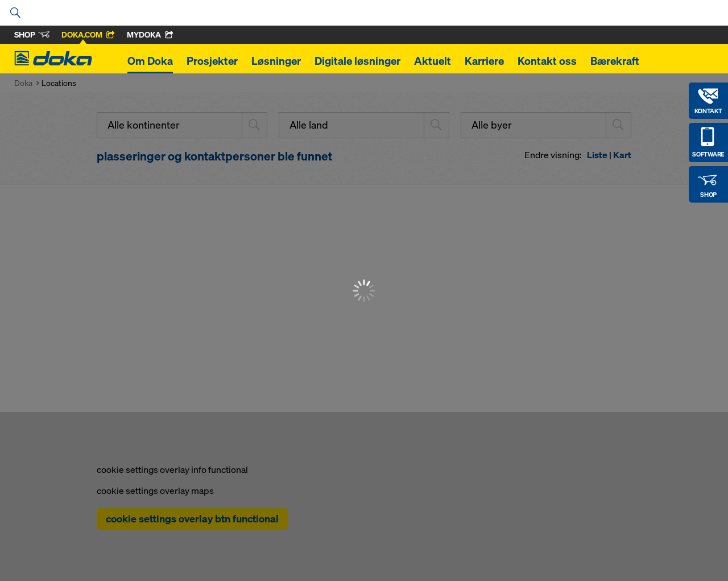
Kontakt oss (547, 61)
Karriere (484, 61)
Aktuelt (433, 61)
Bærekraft (615, 61)
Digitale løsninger (357, 61)
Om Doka (150, 61)
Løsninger (276, 61)
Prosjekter (212, 61)
